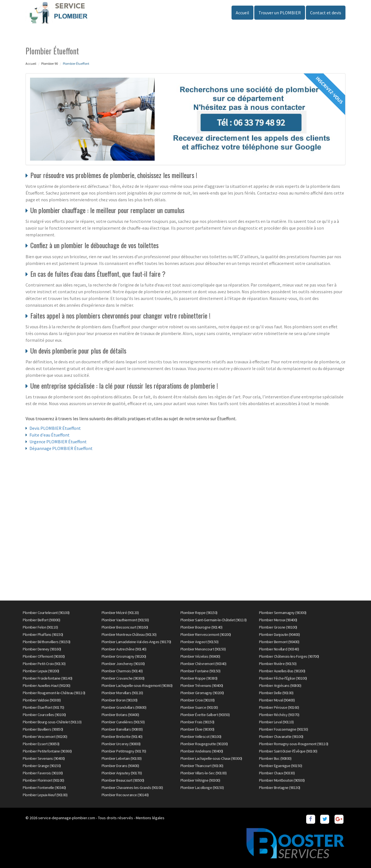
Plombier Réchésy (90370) (279, 715)
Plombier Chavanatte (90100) (281, 737)
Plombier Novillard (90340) (279, 649)
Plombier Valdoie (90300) (42, 700)
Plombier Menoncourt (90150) (203, 649)
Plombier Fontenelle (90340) (44, 788)
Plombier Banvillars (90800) (122, 729)
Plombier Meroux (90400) (278, 620)
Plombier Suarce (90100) (199, 707)
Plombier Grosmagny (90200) (124, 656)
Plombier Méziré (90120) (120, 613)
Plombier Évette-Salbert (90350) (205, 715)
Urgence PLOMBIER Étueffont (58, 442)
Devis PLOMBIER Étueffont (55, 428)
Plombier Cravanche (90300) (123, 678)
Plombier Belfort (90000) (41, 620)
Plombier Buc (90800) (275, 758)
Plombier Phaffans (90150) (43, 634)
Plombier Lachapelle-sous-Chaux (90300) (211, 758)
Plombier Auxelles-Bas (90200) (282, 671)
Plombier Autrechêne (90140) (124, 649)
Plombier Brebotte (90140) (122, 737)
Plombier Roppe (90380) (199, 678)
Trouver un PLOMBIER (280, 13)
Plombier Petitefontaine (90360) (47, 751)
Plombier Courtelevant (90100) (46, 613)
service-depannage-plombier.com (67, 818)
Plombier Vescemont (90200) (45, 737)
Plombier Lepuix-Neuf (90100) (45, 795)
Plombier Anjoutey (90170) (122, 773)
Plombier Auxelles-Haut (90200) (46, 685)
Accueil (242, 13)
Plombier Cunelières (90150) (123, 722)
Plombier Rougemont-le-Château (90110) (54, 693)
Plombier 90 (50, 64)
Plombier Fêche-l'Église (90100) (283, 678)
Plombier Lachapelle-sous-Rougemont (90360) (137, 685)
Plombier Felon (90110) (40, 627)
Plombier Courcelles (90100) (44, 715)
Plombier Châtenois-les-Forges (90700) (289, 656)
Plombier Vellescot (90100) (201, 737)
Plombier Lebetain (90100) (122, 758)
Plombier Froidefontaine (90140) (48, 678)
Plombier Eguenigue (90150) (280, 766)
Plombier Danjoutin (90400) (279, 634)
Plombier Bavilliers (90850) (43, 729)
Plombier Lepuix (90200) (41, 671)
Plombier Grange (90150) (42, 766)
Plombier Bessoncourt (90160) (125, 627)
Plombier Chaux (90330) (277, 773)
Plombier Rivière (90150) (278, 664)
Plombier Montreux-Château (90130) (129, 634)
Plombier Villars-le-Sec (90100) (204, 773)
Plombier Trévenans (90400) (202, 685)
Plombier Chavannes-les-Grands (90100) (132, 788)
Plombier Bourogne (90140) (201, 627)
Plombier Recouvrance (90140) (125, 795)
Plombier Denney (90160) (42, 649)
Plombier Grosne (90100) (278, 627)
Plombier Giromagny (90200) (202, 693)
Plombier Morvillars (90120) (122, 693)
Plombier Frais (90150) (197, 722)
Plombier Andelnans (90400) (202, 751)
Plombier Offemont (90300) (44, 656)
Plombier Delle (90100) (276, 693)
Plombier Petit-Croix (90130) (44, 664)
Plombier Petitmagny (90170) (124, 751)
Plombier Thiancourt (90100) (202, 766)
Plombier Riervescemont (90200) (206, 634)
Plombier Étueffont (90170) (43, 707)
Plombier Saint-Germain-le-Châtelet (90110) (214, 620)
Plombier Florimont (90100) (43, 780)
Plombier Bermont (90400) (279, 642)
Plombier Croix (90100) (198, 700)
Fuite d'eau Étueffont (50, 435)
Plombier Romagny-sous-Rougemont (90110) (294, 744)
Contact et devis (326, 13)
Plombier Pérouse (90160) (279, 707)
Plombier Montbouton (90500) (282, 780)
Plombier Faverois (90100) (43, 773)
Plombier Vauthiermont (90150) (125, 620)
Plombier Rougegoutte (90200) (204, 744)
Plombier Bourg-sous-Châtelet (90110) (52, 722)
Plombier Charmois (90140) (122, 671)
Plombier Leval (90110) (276, 722)
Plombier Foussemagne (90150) (283, 729)
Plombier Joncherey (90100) (123, 664)
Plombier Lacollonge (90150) (202, 788)
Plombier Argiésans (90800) (280, 685)
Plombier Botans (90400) (120, 715)
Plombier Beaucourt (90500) (123, 780)
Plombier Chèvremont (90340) (203, 664)
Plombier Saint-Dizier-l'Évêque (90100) (288, 751)
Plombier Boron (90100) (120, 700)
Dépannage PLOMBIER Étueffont (61, 448)
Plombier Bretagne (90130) (280, 788)
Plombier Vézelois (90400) (200, 656)
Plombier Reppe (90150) (199, 613)
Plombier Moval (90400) (277, 700)
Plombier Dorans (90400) (120, 766)
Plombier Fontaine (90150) (201, 671)
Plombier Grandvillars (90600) (124, 707)
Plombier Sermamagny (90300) (283, 613)
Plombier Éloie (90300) (197, 729)
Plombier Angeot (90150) (200, 642)
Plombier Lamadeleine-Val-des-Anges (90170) (136, 642)
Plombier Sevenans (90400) (44, 758)
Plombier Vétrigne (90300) (200, 780)
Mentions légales (150, 818)
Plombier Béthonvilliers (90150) (47, 642)
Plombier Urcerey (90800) (121, 744)
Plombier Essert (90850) (41, 744)
